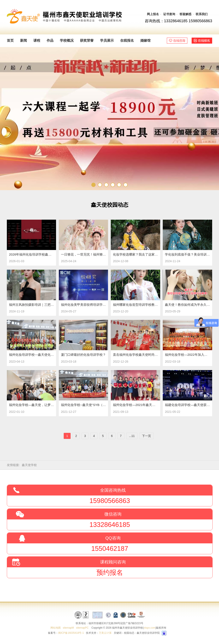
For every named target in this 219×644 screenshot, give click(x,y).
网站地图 (56, 628)
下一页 (146, 436)
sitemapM (68, 628)
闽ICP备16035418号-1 (71, 633)
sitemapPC (82, 628)
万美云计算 (105, 633)
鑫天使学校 (29, 465)
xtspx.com (149, 628)
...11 (132, 436)
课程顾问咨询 (113, 562)
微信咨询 (113, 514)
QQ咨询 (113, 538)
